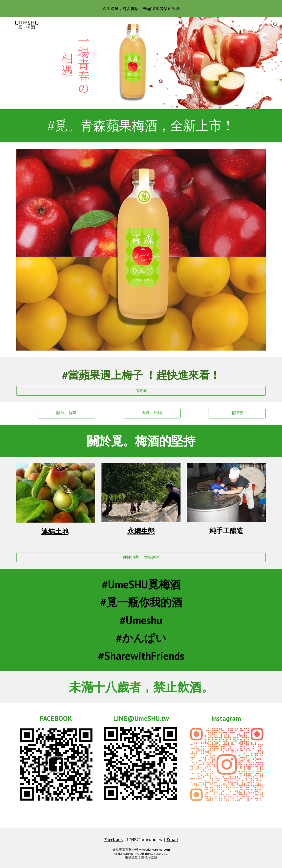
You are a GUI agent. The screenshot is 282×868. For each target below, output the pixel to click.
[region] (141, 9)
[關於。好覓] (66, 413)
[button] (276, 25)
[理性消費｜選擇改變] (141, 557)
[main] (141, 126)
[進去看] (141, 391)
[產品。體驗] (152, 413)
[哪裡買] (237, 413)
